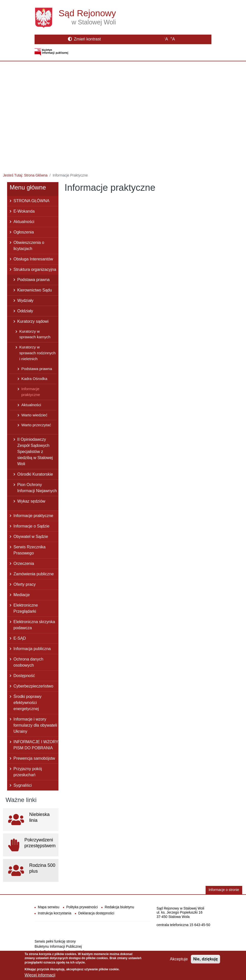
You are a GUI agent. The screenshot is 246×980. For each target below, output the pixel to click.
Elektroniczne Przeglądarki (26, 608)
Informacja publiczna (32, 649)
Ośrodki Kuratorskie (35, 474)
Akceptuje (179, 961)
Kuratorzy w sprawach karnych (35, 334)
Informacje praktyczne (31, 392)
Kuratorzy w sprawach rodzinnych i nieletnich (37, 353)
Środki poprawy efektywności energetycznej (27, 703)
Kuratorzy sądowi (33, 321)
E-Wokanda (24, 211)
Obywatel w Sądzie (31, 537)
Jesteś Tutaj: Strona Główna (25, 175)
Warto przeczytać (36, 425)
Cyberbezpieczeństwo (33, 686)
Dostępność (24, 676)
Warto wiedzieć (34, 415)
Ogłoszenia (24, 232)
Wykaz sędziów (31, 501)
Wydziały (25, 301)
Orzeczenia (24, 564)
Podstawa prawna (33, 280)
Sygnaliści (23, 785)
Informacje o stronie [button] (224, 890)
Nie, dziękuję (205, 961)
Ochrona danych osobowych (28, 662)
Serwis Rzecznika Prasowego (29, 550)
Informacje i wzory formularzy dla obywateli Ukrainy (35, 725)
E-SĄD (20, 638)
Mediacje (22, 595)
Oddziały (25, 311)
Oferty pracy (25, 584)
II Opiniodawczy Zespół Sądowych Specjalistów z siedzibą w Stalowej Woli (35, 452)
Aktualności (24, 222)
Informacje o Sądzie (31, 526)
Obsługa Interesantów (33, 259)
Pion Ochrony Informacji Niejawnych (37, 488)
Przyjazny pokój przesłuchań (28, 772)
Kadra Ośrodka (34, 379)
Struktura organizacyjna (35, 269)
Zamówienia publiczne (34, 574)
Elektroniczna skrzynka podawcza (34, 625)
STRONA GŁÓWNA (31, 201)
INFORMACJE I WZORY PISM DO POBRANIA (36, 745)
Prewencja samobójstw (34, 758)
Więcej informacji (40, 977)
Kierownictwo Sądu (35, 290)
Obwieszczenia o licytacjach (29, 246)
